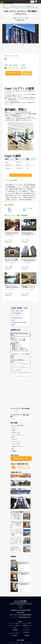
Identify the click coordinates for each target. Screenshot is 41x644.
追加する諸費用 (15, 343)
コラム (27, 628)
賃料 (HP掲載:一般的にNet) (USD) (20, 333)
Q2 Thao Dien (22, 119)
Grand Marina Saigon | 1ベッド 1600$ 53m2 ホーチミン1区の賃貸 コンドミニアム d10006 (24, 574)
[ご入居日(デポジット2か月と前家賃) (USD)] (21, 357)
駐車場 (9, 210)
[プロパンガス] (21, 351)
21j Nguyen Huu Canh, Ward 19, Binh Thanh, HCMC (20, 611)
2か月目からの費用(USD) (17, 360)
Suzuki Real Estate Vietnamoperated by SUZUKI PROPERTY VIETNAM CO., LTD (20, 604)
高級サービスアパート (10, 56)
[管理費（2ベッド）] (11, 345)
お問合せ (15, 635)
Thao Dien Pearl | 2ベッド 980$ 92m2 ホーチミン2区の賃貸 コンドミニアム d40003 (24, 563)
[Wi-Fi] (25, 350)
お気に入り (27, 73)
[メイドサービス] (11, 351)
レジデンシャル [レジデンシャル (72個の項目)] (28, 642)
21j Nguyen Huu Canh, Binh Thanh (19, 324)
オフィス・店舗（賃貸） (18, 426)
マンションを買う (27, 623)
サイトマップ (27, 630)
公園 (9, 208)
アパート (15, 439)
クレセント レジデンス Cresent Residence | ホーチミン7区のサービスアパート (28, 234)
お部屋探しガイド (27, 625)
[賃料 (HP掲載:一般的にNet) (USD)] (21, 335)
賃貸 (16, 56)
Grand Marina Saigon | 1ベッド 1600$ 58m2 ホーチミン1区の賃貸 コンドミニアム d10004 (24, 584)
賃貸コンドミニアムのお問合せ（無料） (21, 175)
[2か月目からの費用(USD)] (21, 362)
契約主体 (13, 338)
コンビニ (10, 212)
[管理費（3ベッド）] (11, 347)
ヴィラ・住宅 (16, 444)
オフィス (15, 428)
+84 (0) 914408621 (16, 313)
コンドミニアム (16, 435)
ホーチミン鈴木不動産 (21, 601)
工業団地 (14, 451)
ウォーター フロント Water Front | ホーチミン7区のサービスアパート (12, 261)
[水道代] (19, 350)
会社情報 (15, 630)
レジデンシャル (16, 433)
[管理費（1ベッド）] (11, 344)
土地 (13, 449)
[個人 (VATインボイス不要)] (11, 339)
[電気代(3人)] (11, 350)
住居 (13, 437)
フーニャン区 (29, 289)
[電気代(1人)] (11, 348)
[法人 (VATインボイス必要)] (11, 340)
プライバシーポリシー (15, 633)
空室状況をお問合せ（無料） (13, 73)
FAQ (15, 628)
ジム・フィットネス (28, 208)
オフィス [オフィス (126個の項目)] (11, 642)
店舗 (24, 210)
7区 (12, 6)
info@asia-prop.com (17, 318)
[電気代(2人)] (19, 348)
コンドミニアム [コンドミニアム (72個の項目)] (19, 642)
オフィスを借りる (15, 625)
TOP (3, 6)
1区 (27, 262)
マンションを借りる (15, 623)
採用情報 (27, 635)
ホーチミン (8, 6)
